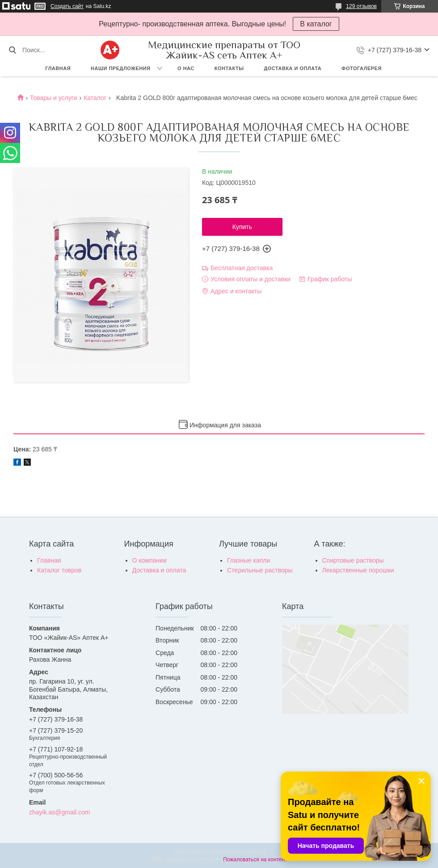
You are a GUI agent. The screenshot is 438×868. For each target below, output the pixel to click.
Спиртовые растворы (353, 560)
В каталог (316, 24)
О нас (186, 68)
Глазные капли (248, 560)
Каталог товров (59, 570)
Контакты (229, 68)
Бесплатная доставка (242, 268)
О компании (150, 560)
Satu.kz (257, 851)
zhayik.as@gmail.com (59, 812)
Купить (242, 227)
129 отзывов (361, 6)
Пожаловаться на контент (255, 860)
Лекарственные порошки (358, 570)
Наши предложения (121, 68)
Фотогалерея (362, 68)
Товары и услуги (54, 98)
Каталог (95, 98)
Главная (58, 68)
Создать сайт (67, 6)
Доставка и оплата (293, 68)
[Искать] (12, 50)
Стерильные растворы (260, 570)
